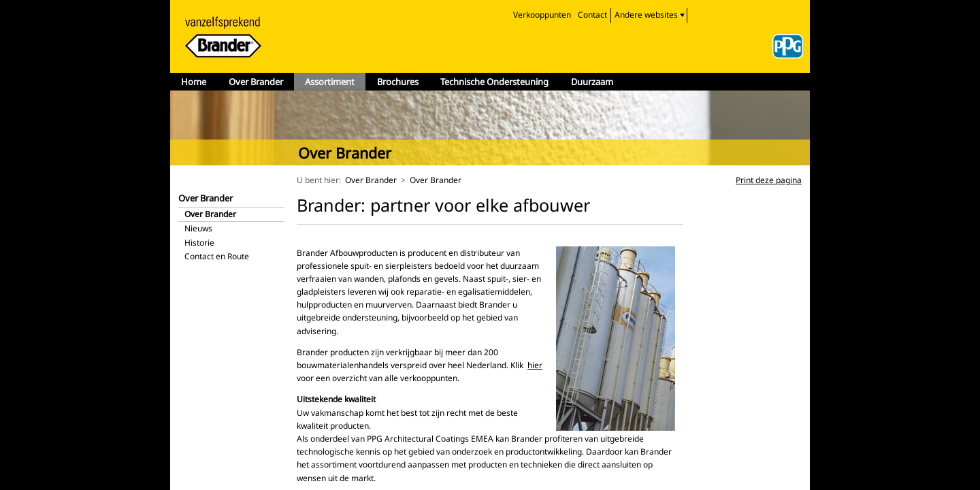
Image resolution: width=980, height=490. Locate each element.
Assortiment (330, 82)
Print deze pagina (769, 180)
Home (194, 82)
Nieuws (198, 228)
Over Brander (256, 82)
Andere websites (646, 15)
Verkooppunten (542, 15)
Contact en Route (217, 256)
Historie (199, 243)
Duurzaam (592, 82)
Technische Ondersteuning (494, 82)
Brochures (398, 82)
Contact (592, 15)
